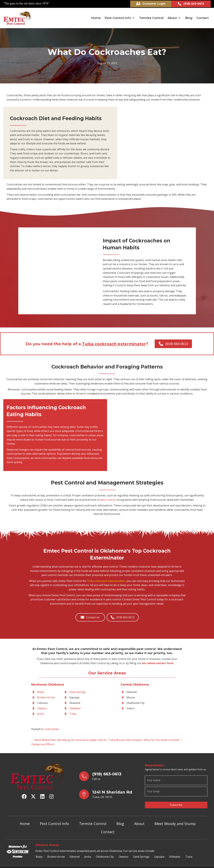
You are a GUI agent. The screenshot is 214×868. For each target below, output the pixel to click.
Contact (108, 828)
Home (25, 820)
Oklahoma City (105, 853)
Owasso (42, 707)
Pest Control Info (54, 820)
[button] (133, 17)
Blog (120, 820)
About (139, 820)
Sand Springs (78, 691)
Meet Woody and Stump (175, 820)
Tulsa (73, 713)
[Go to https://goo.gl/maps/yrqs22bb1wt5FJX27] (109, 794)
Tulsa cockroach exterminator (114, 343)
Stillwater (75, 707)
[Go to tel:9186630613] (109, 775)
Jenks (41, 713)
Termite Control (93, 820)
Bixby (41, 691)
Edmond (75, 853)
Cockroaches (51, 728)
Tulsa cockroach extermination (106, 580)
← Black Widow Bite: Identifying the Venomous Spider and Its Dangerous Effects (69, 741)
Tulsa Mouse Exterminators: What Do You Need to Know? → (146, 739)
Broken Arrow (46, 697)
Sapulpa (159, 853)
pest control (108, 499)
